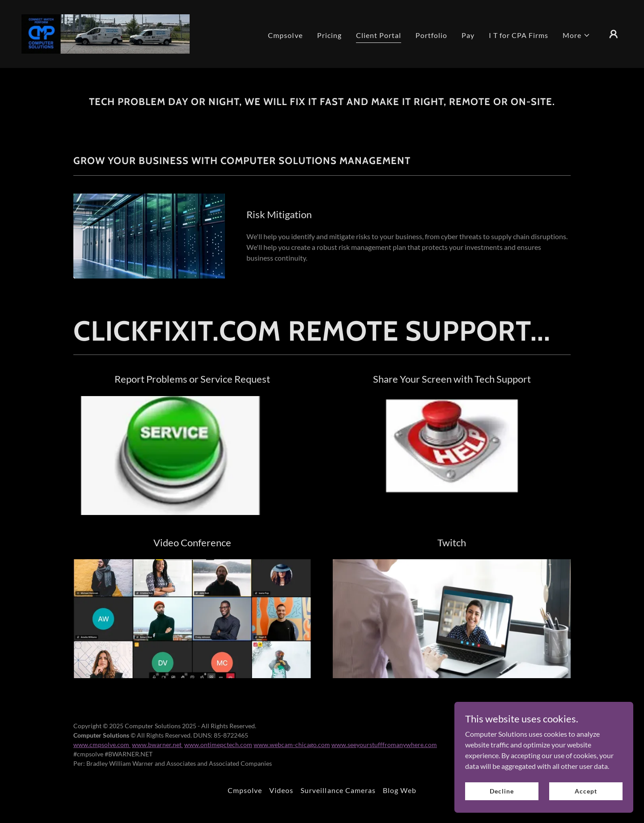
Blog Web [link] (400, 790)
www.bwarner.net (157, 745)
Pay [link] (468, 35)
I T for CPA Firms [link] (519, 35)
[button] (576, 35)
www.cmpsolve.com (102, 745)
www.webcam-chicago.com (292, 745)
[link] (106, 33)
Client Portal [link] (379, 35)
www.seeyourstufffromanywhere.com (384, 745)
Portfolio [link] (431, 35)
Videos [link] (281, 790)
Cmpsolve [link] (285, 35)
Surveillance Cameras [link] (338, 790)
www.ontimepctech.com (218, 745)
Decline (502, 791)
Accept (586, 791)
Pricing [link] (329, 35)
